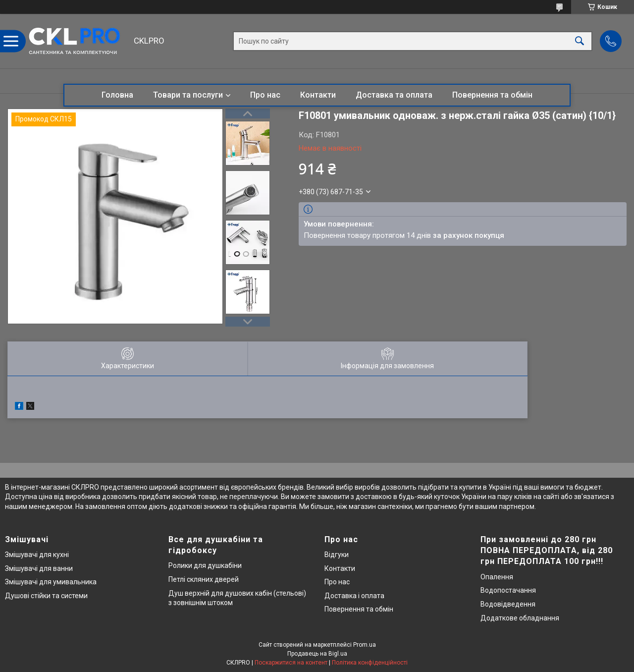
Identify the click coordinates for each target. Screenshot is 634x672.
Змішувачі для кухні (37, 555)
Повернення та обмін (492, 95)
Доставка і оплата (354, 596)
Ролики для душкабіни (205, 565)
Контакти (318, 95)
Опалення (497, 577)
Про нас (265, 95)
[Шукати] (580, 41)
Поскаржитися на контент (291, 663)
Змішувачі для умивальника (51, 582)
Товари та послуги (188, 95)
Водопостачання (508, 590)
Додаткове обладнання (520, 618)
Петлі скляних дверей (204, 579)
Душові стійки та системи (46, 596)
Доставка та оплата (394, 95)
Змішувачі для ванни (39, 568)
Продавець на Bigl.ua (317, 654)
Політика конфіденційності (370, 663)
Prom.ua (365, 645)
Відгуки (337, 555)
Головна (117, 95)
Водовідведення (508, 604)
